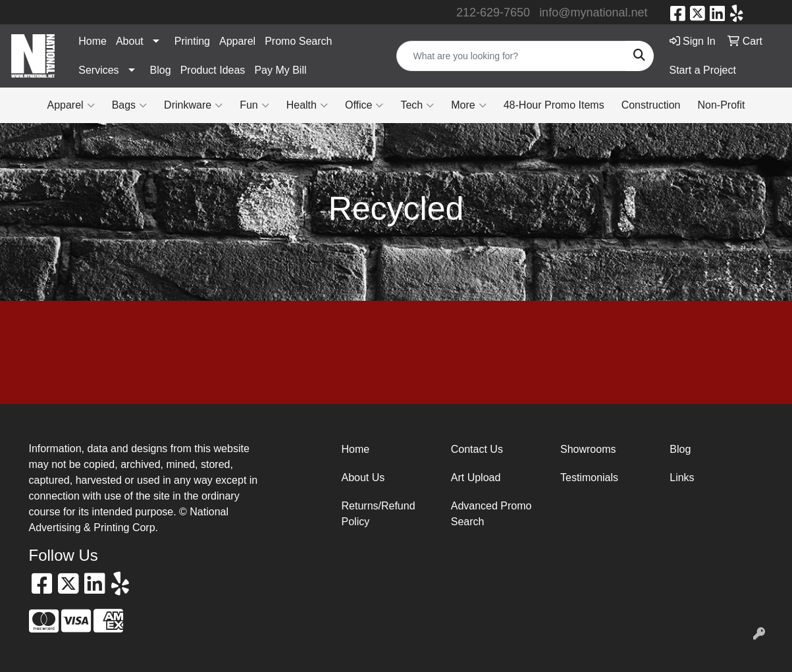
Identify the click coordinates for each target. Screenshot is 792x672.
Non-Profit (721, 105)
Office (364, 105)
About (130, 41)
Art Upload (476, 478)
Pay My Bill (280, 70)
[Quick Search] (511, 56)
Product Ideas (213, 70)
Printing (192, 41)
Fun (254, 105)
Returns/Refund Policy (379, 514)
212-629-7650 (493, 13)
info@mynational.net (593, 13)
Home (92, 41)
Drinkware (193, 105)
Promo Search (298, 41)
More (468, 105)
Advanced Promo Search (491, 514)
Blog (161, 70)
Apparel (237, 41)
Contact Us (477, 449)
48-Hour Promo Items (554, 105)
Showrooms (588, 449)
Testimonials (589, 478)
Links (682, 478)
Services (98, 70)
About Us (363, 478)
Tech (417, 105)
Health (307, 105)
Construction (651, 105)
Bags (129, 105)
